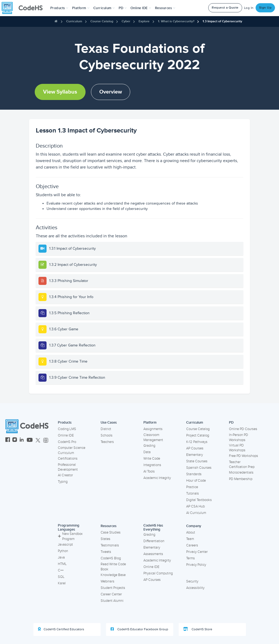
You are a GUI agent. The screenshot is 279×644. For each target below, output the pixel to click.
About (191, 532)
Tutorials (193, 493)
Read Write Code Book (113, 567)
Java (61, 557)
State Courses (197, 461)
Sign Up (265, 8)
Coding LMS (67, 429)
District (106, 429)
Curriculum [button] (104, 8)
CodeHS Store (198, 629)
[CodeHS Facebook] (8, 440)
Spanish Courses (199, 468)
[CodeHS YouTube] (30, 440)
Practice (192, 487)
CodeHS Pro (67, 442)
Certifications (68, 459)
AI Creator (65, 475)
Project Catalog (198, 435)
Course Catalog (102, 21)
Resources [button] (165, 8)
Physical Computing (158, 573)
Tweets (106, 552)
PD (231, 423)
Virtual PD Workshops (237, 448)
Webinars (107, 581)
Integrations (152, 465)
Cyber (126, 21)
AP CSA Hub (195, 506)
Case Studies (111, 532)
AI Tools (149, 471)
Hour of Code (196, 481)
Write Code (152, 459)
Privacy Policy (196, 565)
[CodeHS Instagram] (15, 440)
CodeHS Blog (111, 558)
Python (63, 551)
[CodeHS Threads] (46, 440)
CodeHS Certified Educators (61, 629)
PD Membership (241, 479)
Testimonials (110, 545)
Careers (192, 545)
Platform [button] (81, 8)
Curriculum (74, 21)
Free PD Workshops (243, 456)
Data (147, 452)
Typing (63, 482)
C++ (61, 570)
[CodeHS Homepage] (24, 8)
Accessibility (195, 588)
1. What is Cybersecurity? (176, 21)
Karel (62, 583)
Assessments (153, 554)
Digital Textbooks (199, 500)
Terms (190, 558)
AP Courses (195, 448)
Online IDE (66, 435)
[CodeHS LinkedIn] (22, 440)
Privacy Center (197, 552)
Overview (111, 92)
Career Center (111, 594)
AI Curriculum (196, 513)
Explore (144, 21)
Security (192, 581)
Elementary (195, 455)
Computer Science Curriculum (72, 450)
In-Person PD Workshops (239, 437)
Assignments (153, 429)
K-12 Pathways (197, 442)
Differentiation (154, 541)
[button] (59, 8)
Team (190, 539)
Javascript (65, 545)
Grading (149, 446)
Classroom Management (153, 437)
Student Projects (113, 588)
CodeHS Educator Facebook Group (139, 629)
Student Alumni (112, 601)
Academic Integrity (157, 478)
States (105, 539)
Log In (249, 8)
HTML (62, 564)
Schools (107, 435)
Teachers (107, 442)
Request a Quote (225, 8)
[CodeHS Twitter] (38, 440)
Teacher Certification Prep (242, 465)
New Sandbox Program (70, 536)
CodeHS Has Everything (153, 527)
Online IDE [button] (141, 8)
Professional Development (68, 467)
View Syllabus (60, 92)
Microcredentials (241, 473)
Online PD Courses (243, 429)
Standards (194, 474)
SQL (61, 577)
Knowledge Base (113, 575)
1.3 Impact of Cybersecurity (222, 21)
